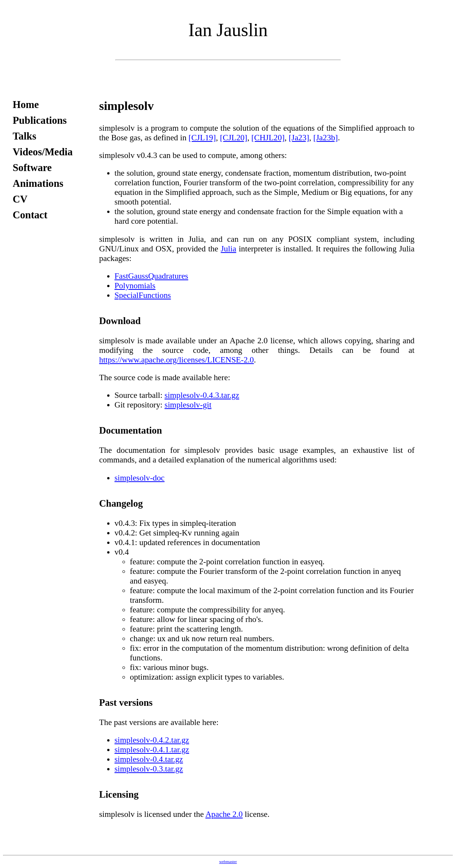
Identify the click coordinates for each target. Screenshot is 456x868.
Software (32, 168)
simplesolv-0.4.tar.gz (149, 759)
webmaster (228, 862)
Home (26, 105)
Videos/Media (43, 152)
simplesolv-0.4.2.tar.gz (152, 740)
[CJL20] (234, 138)
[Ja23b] (325, 138)
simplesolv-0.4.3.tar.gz (202, 395)
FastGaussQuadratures (151, 276)
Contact (30, 215)
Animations (38, 183)
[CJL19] (202, 138)
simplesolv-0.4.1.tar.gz (152, 750)
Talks (24, 136)
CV (20, 199)
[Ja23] (299, 138)
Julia (229, 249)
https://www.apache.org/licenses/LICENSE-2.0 (177, 360)
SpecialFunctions (143, 295)
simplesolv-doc (139, 478)
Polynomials (135, 286)
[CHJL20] (268, 138)
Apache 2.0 (224, 814)
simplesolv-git (188, 405)
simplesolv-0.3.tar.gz (149, 769)
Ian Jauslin (228, 30)
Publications (40, 120)
